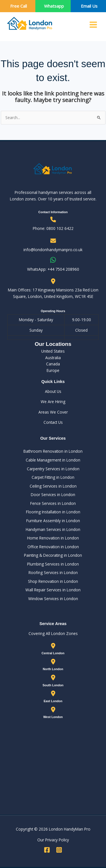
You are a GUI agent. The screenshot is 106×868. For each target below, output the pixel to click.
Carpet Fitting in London (53, 477)
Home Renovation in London (53, 538)
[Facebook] (47, 850)
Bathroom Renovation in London (53, 451)
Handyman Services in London (53, 529)
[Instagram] (59, 850)
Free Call (19, 6)
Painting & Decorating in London (53, 555)
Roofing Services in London (53, 572)
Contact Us (53, 422)
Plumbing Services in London (53, 564)
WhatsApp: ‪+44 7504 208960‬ (53, 269)
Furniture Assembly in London (53, 521)
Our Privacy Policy (53, 840)
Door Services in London (53, 495)
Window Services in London (53, 599)
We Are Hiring (53, 402)
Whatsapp (54, 6)
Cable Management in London (53, 460)
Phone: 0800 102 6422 (53, 228)
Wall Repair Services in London (53, 590)
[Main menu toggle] (93, 25)
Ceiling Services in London (53, 486)
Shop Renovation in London (53, 581)
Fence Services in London (53, 503)
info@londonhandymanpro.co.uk (53, 250)
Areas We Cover (53, 412)
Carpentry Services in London (53, 469)
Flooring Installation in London (53, 512)
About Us (53, 391)
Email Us (89, 6)
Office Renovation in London (53, 547)
